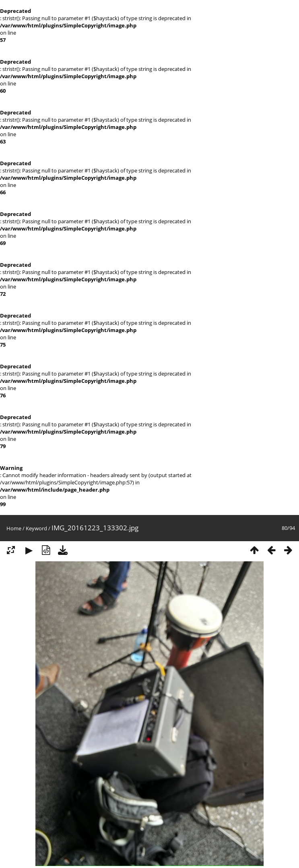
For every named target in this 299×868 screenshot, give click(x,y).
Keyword (36, 528)
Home (14, 528)
